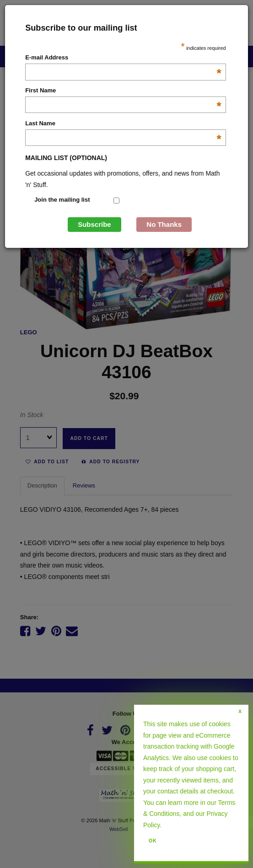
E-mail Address (123, 58)
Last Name (123, 124)
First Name (123, 91)
